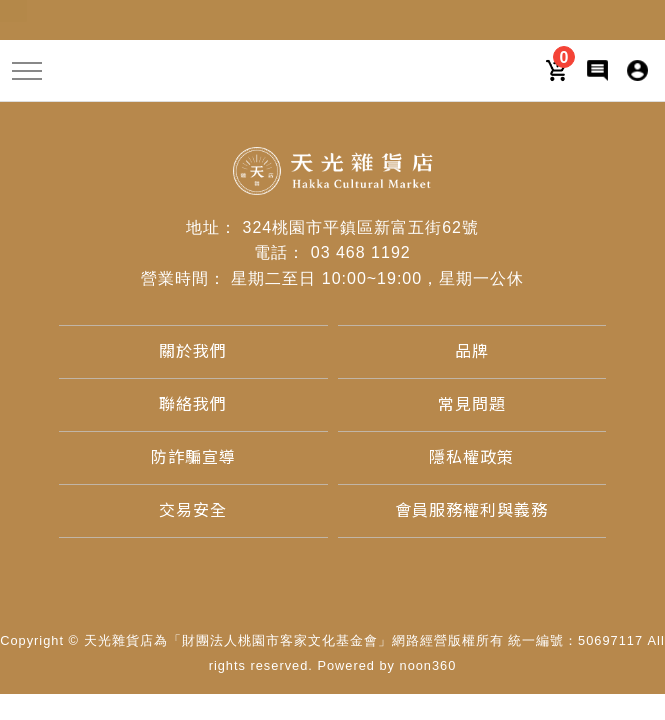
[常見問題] (472, 404)
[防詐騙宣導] (193, 457)
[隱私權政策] (471, 457)
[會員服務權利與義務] (471, 510)
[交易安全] (193, 510)
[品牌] (472, 351)
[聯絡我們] (193, 404)
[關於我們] (193, 351)
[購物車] (557, 69)
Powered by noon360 (386, 665)
